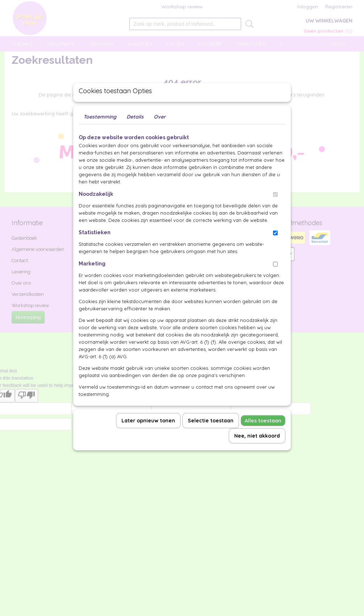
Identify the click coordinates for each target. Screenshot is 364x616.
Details (135, 133)
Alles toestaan (263, 437)
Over (160, 133)
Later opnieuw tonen (148, 437)
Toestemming (100, 133)
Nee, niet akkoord (257, 452)
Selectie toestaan (211, 437)
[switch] (275, 211)
